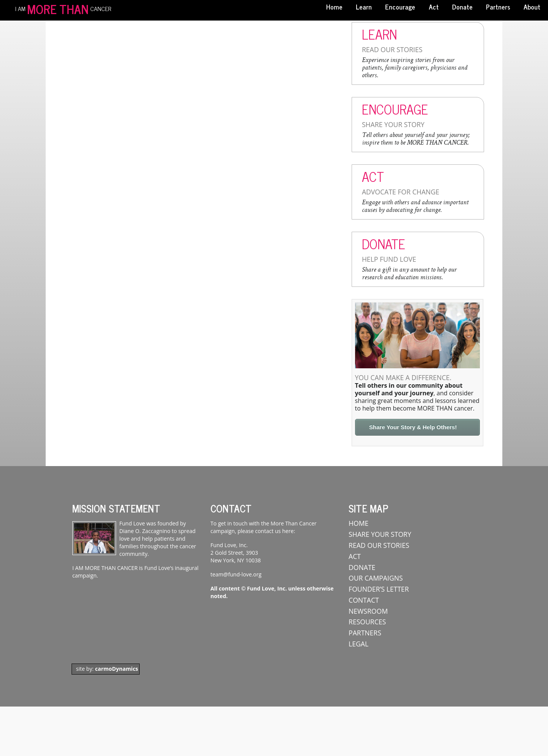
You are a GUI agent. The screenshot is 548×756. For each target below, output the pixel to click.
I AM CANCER (63, 8)
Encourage (400, 7)
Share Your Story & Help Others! (413, 427)
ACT (355, 556)
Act (434, 7)
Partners (498, 7)
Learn (364, 7)
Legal (358, 644)
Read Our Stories (392, 49)
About (532, 7)
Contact (364, 600)
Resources (367, 622)
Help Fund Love (389, 259)
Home (334, 7)
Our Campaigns (376, 578)
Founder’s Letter (379, 589)
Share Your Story (393, 124)
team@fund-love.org (236, 574)
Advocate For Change (401, 192)
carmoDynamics (117, 669)
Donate (462, 7)
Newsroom (368, 611)
